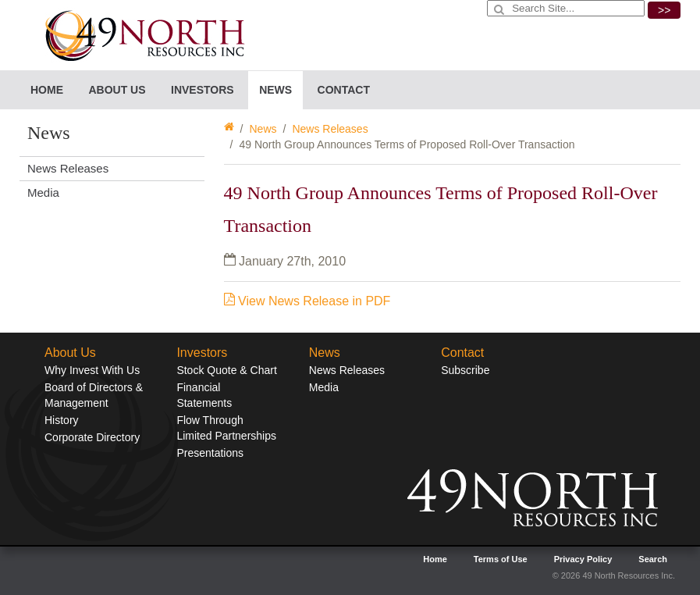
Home (47, 90)
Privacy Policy (583, 559)
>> (664, 10)
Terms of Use (501, 559)
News (263, 129)
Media (43, 192)
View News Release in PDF (307, 301)
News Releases (330, 129)
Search (653, 559)
